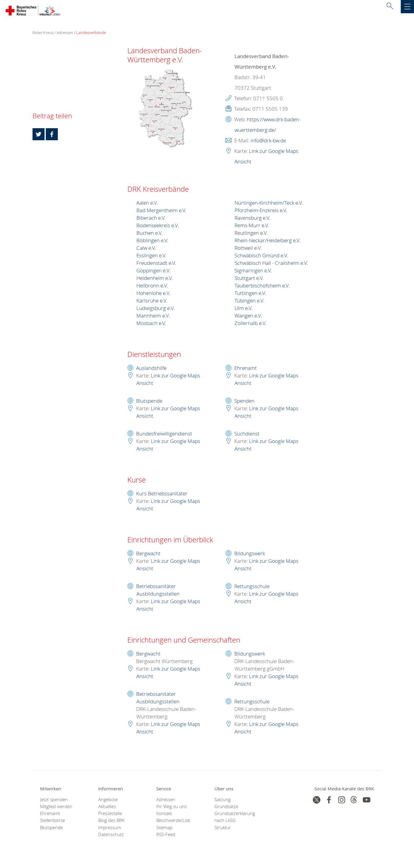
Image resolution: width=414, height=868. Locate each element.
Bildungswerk (250, 554)
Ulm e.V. (244, 309)
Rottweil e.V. (248, 248)
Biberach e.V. (151, 218)
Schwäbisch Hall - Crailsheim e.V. (271, 263)
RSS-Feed (166, 835)
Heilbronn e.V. (152, 286)
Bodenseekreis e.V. (158, 226)
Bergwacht (148, 554)
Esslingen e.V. (151, 256)
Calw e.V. (146, 248)
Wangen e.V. (248, 316)
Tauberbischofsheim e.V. (262, 286)
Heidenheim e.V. (155, 279)
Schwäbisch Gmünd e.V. (261, 256)
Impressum (110, 828)
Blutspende (149, 401)
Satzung (223, 800)
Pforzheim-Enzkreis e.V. (261, 211)
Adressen (65, 33)
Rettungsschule (252, 587)
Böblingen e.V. (152, 241)
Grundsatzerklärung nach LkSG (235, 817)
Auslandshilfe (151, 369)
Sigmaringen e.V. (253, 271)
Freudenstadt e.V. (156, 263)
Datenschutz (111, 835)
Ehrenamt (246, 369)
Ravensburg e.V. (252, 218)
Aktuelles (107, 807)
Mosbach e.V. (151, 324)
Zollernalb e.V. (251, 324)
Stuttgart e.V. (249, 279)
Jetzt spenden (54, 800)
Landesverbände (91, 33)
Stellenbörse (53, 821)
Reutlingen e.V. (251, 233)
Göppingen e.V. (153, 271)
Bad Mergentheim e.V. (161, 211)
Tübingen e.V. (249, 301)
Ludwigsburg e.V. (156, 309)
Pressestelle (110, 814)
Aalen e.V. (147, 203)
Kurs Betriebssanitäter (162, 494)
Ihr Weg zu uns (171, 807)
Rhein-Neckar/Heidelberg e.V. (268, 241)
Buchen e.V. (149, 233)
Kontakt (164, 814)
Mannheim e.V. (153, 316)
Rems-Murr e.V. (252, 226)
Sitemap (164, 828)
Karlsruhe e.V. (152, 301)
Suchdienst (247, 434)
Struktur (223, 828)
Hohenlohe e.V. (153, 294)
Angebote (108, 800)
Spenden (244, 401)
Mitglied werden (56, 807)
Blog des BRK (111, 821)
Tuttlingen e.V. (250, 294)
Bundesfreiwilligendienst (164, 434)
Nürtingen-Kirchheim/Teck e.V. (269, 203)
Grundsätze (226, 807)
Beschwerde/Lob (173, 821)
